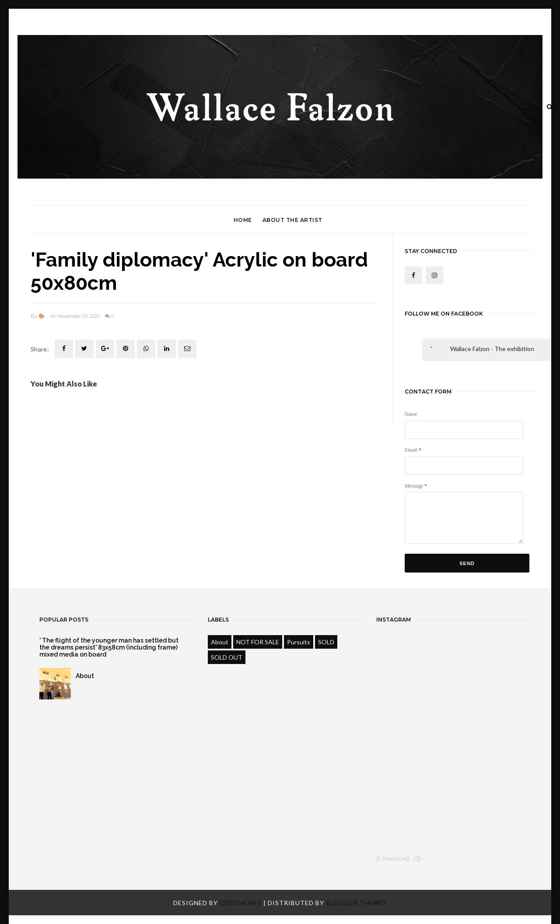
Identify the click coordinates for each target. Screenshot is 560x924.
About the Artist (292, 220)
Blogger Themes (356, 903)
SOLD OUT (227, 657)
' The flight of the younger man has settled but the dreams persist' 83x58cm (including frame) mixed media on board (109, 647)
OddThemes (241, 903)
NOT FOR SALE (258, 642)
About (85, 676)
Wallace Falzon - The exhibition (492, 349)
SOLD (326, 642)
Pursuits (299, 642)
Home (243, 220)
